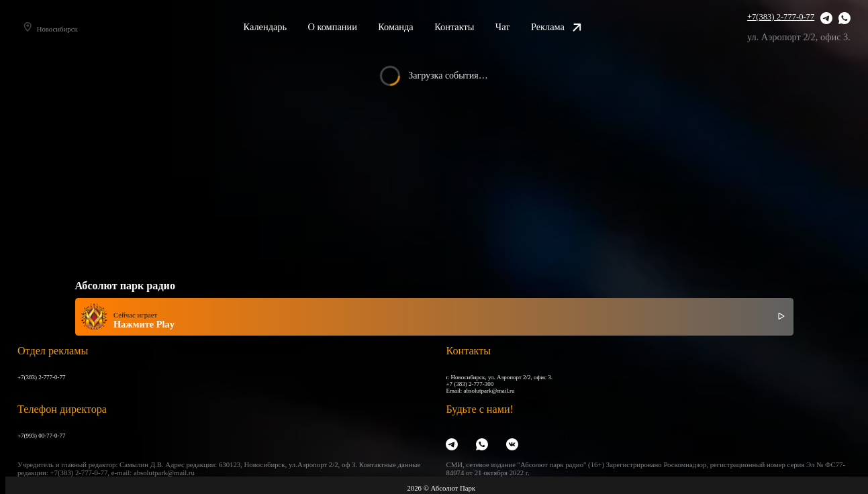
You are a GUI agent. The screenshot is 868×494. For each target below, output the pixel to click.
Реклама (571, 27)
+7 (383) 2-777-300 (470, 384)
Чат (518, 27)
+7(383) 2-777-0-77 (781, 17)
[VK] (512, 445)
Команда (411, 27)
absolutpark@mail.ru (489, 391)
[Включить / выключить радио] (781, 317)
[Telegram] (826, 19)
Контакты (469, 27)
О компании (347, 27)
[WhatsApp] (845, 19)
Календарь (280, 27)
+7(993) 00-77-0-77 (42, 436)
